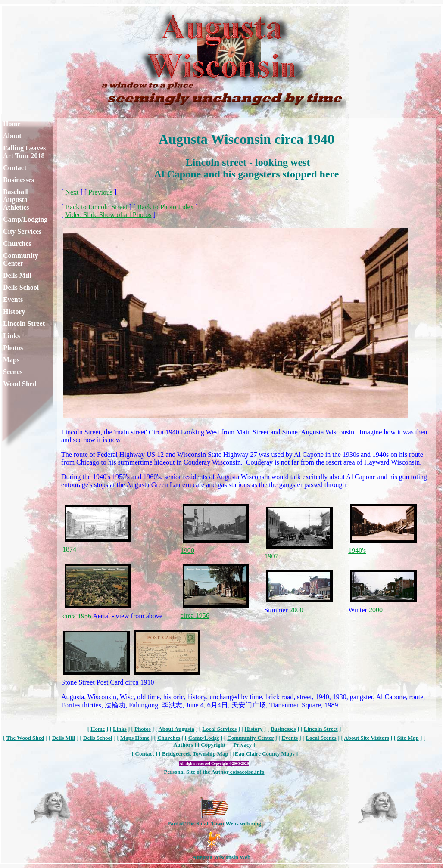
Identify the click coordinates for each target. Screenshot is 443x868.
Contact (15, 168)
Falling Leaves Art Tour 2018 (24, 152)
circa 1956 (77, 616)
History (14, 312)
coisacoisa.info (246, 772)
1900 (187, 550)
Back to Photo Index (165, 207)
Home (12, 124)
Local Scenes (321, 738)
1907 (271, 556)
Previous (100, 192)
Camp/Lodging (25, 219)
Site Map (408, 738)
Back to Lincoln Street (96, 207)
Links (11, 336)
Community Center (21, 259)
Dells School (21, 287)
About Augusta (176, 729)
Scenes (13, 372)
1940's (357, 550)
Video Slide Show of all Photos (108, 215)
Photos (13, 348)
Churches (17, 243)
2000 (296, 610)
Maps (11, 360)
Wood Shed (20, 384)
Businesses (19, 180)
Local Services (219, 729)
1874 (69, 549)
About (12, 136)
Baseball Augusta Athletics (16, 200)
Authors (183, 745)
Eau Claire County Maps (265, 754)
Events (13, 299)
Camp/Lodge (204, 738)
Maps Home (135, 738)
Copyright (213, 745)
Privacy (243, 745)
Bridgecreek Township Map (195, 754)
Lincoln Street (24, 324)
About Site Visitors (367, 738)
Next (72, 192)
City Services (22, 231)
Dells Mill (17, 275)
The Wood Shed (25, 738)
